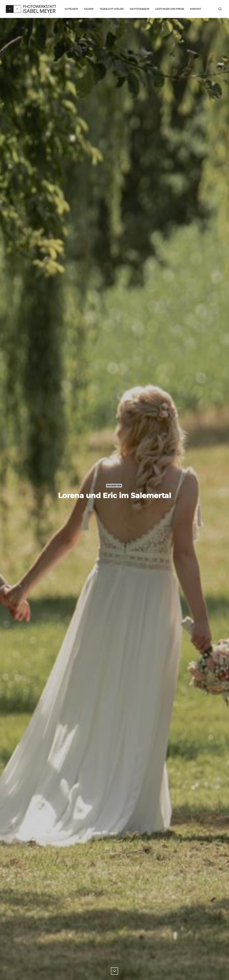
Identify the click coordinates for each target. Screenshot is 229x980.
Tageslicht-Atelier (112, 9)
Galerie (89, 9)
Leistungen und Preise (170, 9)
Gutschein (71, 9)
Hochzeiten (114, 486)
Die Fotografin (139, 9)
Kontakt (196, 9)
